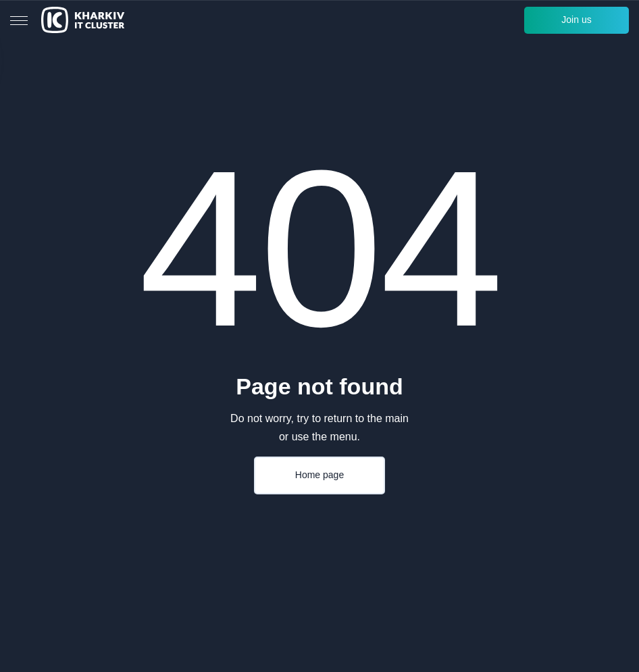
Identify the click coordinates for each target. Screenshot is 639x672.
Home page (319, 475)
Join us (576, 20)
